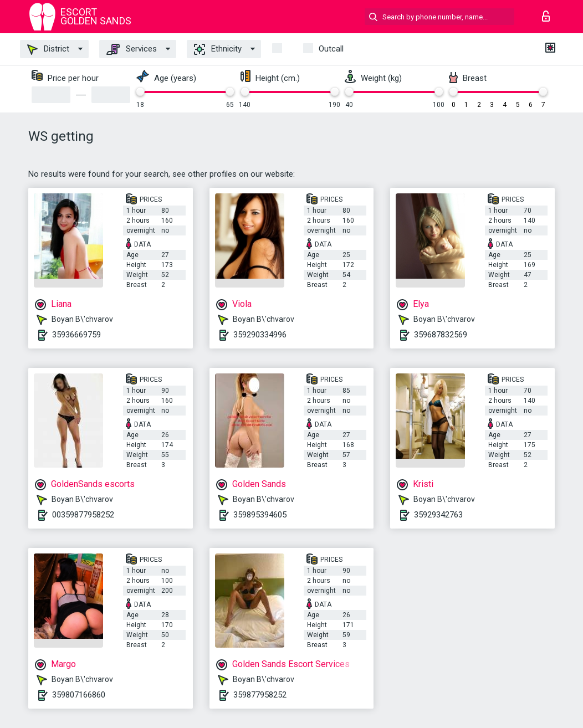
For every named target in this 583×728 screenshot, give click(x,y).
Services (132, 49)
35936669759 (76, 335)
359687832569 (441, 335)
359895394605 (260, 515)
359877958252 (260, 695)
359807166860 (79, 695)
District (48, 49)
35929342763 (438, 515)
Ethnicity (218, 49)
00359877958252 (83, 515)
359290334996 (260, 335)
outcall (331, 49)
